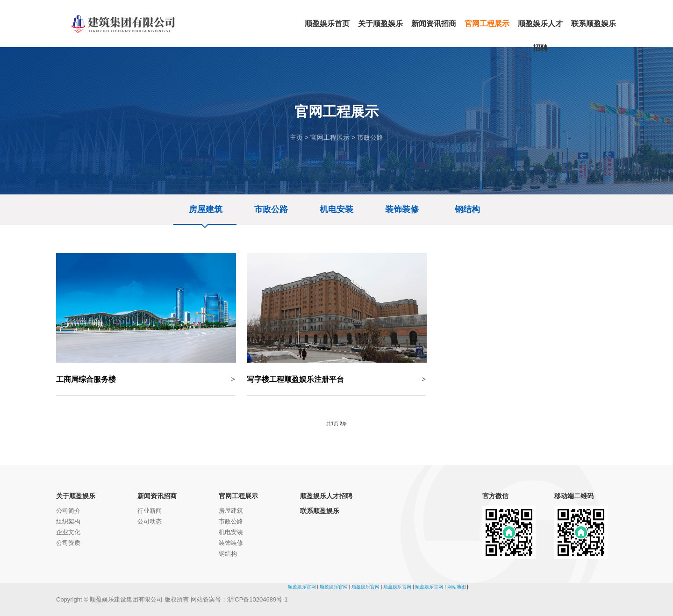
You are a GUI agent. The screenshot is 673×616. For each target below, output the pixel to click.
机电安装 (336, 209)
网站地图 (457, 587)
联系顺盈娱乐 (320, 511)
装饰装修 (402, 209)
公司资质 (68, 543)
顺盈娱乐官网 (302, 587)
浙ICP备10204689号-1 (258, 599)
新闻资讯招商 (157, 496)
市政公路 (370, 137)
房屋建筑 (206, 209)
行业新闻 (150, 511)
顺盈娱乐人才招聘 (326, 496)
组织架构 (68, 521)
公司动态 (150, 521)
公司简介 (68, 511)
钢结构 (467, 209)
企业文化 (68, 532)
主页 (296, 137)
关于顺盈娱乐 (76, 496)
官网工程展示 (330, 137)
